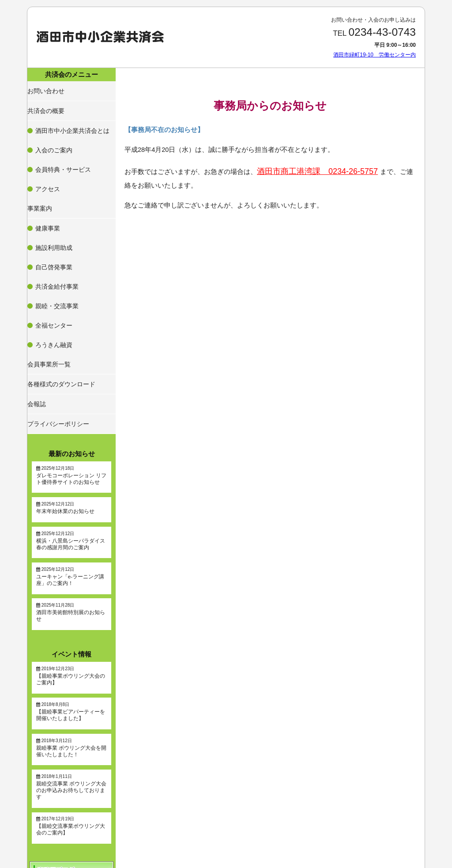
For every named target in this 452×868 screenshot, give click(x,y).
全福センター (53, 229)
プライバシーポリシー (56, 298)
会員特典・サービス (60, 138)
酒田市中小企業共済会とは (68, 117)
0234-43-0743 (382, 32)
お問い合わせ (46, 88)
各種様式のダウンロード (59, 268)
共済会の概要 (46, 103)
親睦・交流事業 (55, 218)
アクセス (47, 149)
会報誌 (38, 283)
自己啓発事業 (53, 197)
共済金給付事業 (55, 208)
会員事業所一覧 (49, 253)
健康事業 (47, 176)
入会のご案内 (53, 128)
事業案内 (41, 162)
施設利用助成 (53, 186)
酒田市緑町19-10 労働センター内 (375, 55)
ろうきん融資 (53, 239)
